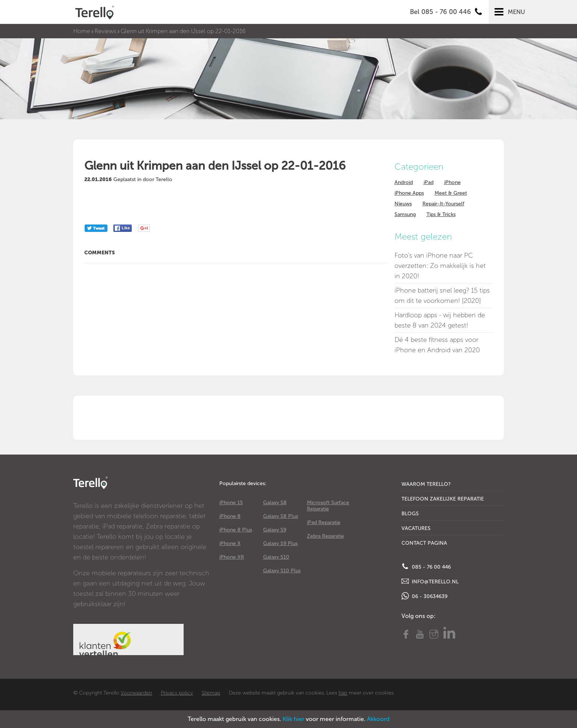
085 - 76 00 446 (426, 566)
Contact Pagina (424, 543)
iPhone (452, 182)
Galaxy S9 (275, 530)
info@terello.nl (430, 581)
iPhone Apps (409, 193)
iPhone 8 (230, 516)
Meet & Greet (451, 193)
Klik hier (293, 719)
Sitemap (211, 693)
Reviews (105, 31)
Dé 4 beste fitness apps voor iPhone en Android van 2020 (437, 345)
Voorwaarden (136, 693)
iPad (429, 182)
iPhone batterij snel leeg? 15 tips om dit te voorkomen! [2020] (442, 296)
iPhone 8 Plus (236, 530)
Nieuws (403, 204)
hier (343, 693)
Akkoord (378, 719)
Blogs (410, 514)
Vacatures (416, 528)
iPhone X (230, 543)
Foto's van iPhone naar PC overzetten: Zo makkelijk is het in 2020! (440, 266)
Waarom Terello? (426, 484)
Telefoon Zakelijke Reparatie (443, 499)
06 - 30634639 (424, 596)
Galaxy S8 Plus (281, 516)
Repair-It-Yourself (443, 204)
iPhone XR (232, 557)
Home (82, 31)
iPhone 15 (231, 503)
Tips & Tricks (441, 214)
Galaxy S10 (276, 557)
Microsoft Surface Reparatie (328, 506)
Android (404, 182)
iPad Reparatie (324, 522)
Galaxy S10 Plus (282, 571)
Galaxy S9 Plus (280, 543)
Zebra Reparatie (325, 536)
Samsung (405, 214)
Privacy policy (177, 693)
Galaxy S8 (275, 503)
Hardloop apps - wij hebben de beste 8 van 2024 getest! (440, 320)
